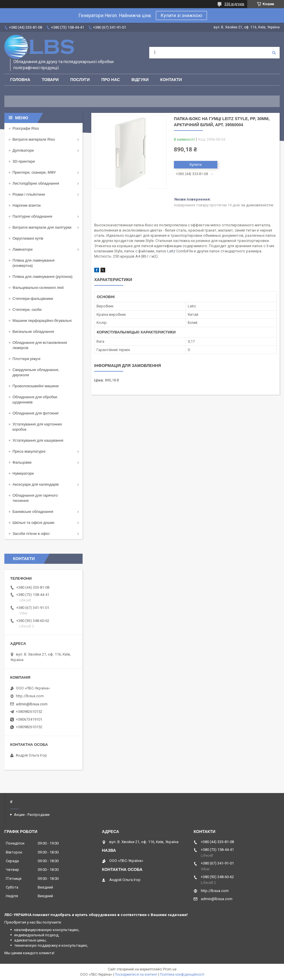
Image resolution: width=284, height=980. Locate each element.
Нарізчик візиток (27, 205)
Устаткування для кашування (38, 440)
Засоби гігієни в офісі (31, 534)
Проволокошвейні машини (35, 386)
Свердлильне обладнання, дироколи (36, 372)
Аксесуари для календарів (35, 484)
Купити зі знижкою (181, 15)
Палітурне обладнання (32, 216)
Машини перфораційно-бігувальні (42, 321)
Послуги (80, 80)
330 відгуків (234, 4)
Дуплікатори (23, 150)
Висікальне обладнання (33, 332)
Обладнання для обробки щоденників (35, 400)
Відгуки (140, 80)
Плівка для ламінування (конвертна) (33, 263)
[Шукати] (274, 53)
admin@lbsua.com (32, 704)
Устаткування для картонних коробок (37, 427)
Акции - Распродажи (32, 815)
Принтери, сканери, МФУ (34, 172)
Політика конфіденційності (182, 975)
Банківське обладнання (33, 512)
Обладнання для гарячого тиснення (35, 498)
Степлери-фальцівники (33, 299)
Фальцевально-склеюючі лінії (38, 288)
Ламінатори (22, 249)
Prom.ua (170, 969)
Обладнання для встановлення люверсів (40, 345)
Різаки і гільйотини (29, 194)
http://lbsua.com (30, 696)
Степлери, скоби (27, 310)
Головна (20, 80)
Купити (196, 165)
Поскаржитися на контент (136, 975)
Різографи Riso (26, 128)
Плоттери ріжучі (26, 359)
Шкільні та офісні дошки (33, 523)
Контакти (171, 80)
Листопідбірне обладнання (36, 183)
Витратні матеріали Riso (34, 139)
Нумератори (23, 473)
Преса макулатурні (29, 451)
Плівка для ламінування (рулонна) (42, 277)
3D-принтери (24, 161)
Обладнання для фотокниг (36, 413)
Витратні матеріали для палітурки (42, 227)
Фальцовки (22, 462)
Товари (50, 80)
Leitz (171, 251)
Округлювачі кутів (28, 238)
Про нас (111, 80)
